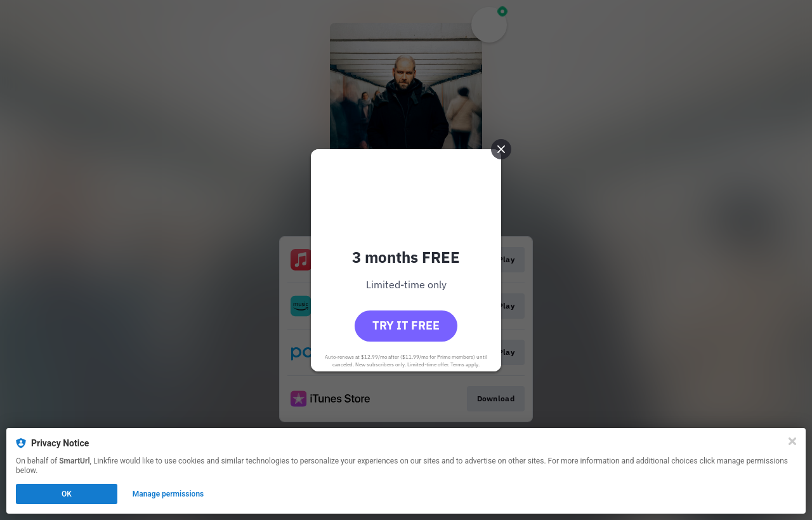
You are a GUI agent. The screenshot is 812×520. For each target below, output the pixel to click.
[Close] (792, 441)
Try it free (406, 325)
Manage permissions (168, 494)
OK (67, 494)
